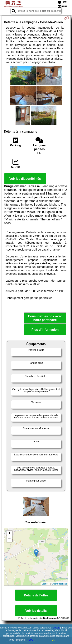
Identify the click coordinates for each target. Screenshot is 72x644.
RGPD (30, 640)
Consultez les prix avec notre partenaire (45, 318)
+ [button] (9, 534)
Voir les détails (36, 611)
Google (56, 628)
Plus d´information (45, 330)
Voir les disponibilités (25, 179)
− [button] (9, 539)
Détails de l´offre (36, 595)
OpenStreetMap (60, 584)
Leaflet (45, 584)
